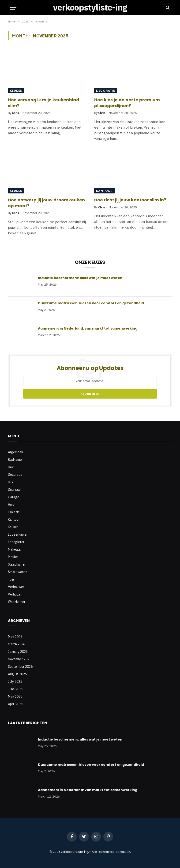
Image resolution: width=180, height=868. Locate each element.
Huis (11, 505)
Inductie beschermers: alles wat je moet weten (80, 278)
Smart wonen (18, 572)
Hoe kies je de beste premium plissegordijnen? (127, 103)
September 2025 (20, 667)
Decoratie (106, 91)
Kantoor (104, 191)
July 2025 (15, 682)
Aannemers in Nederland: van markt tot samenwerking (88, 328)
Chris (15, 113)
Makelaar (15, 549)
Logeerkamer (18, 534)
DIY (11, 482)
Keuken (16, 91)
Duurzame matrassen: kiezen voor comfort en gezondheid (91, 303)
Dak (11, 467)
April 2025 (15, 704)
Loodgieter (16, 542)
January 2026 (18, 652)
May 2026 (15, 637)
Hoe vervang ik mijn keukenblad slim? (44, 103)
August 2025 (17, 674)
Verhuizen (15, 594)
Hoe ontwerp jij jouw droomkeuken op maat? (46, 203)
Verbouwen (16, 587)
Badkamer (15, 460)
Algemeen (15, 452)
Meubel (13, 557)
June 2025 (15, 689)
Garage (14, 497)
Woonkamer (17, 602)
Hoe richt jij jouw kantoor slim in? (130, 200)
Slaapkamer (17, 564)
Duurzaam (15, 490)
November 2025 (20, 659)
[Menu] (13, 8)
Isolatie (14, 512)
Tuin (11, 579)
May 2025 (15, 697)
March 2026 (17, 644)
